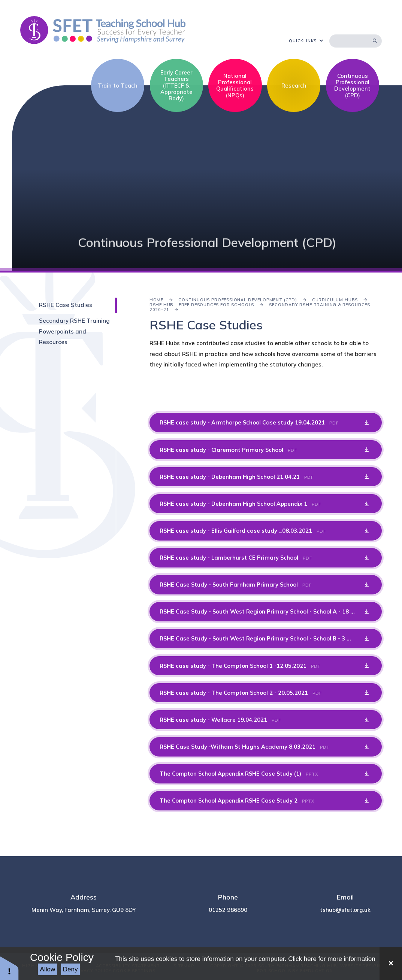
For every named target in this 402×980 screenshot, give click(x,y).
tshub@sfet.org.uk (345, 910)
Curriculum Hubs (335, 300)
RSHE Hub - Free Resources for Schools (202, 305)
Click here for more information (332, 959)
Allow (48, 969)
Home (156, 300)
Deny (70, 969)
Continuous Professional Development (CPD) (238, 300)
